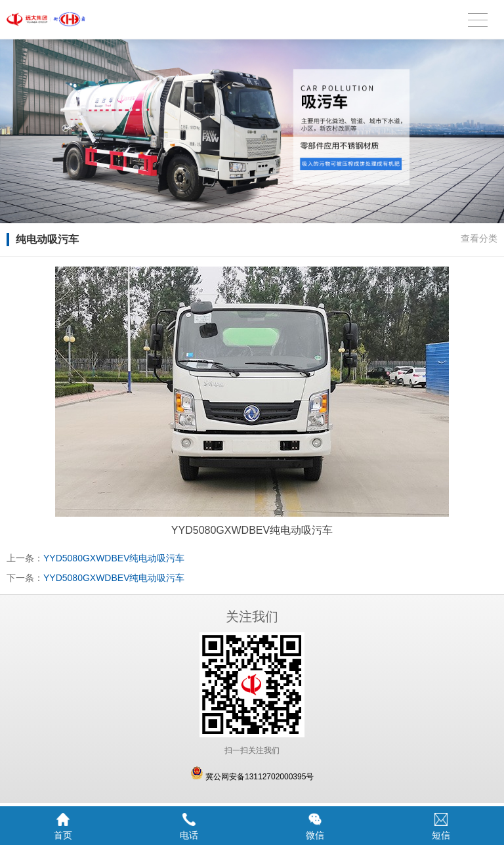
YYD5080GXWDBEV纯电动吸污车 (114, 558)
